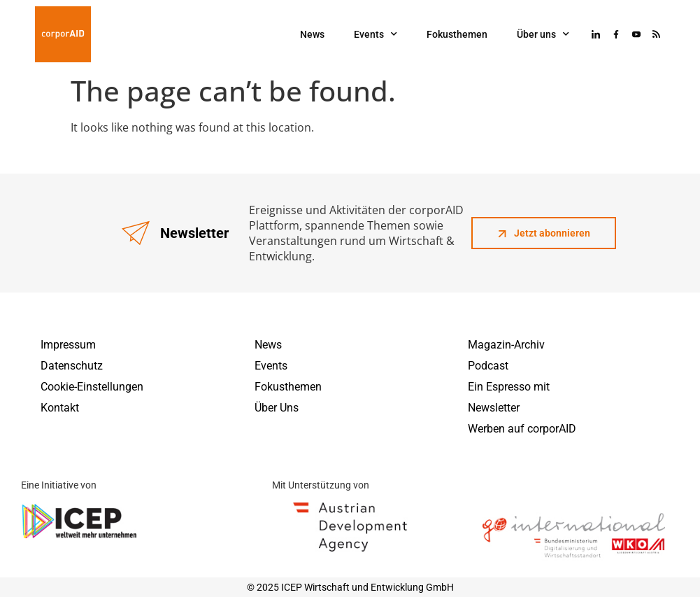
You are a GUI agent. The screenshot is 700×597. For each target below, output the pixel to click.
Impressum (68, 345)
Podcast (488, 366)
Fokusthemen (457, 34)
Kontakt (60, 408)
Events (376, 34)
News (312, 34)
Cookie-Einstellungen (92, 387)
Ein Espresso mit (509, 387)
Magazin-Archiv (506, 345)
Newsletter (494, 408)
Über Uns (277, 408)
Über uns (543, 34)
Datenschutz (72, 366)
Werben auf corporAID (522, 429)
